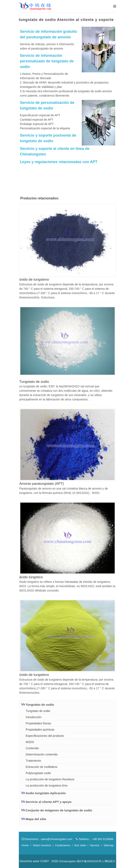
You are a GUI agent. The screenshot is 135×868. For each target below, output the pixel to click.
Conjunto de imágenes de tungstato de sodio (59, 810)
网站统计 (110, 861)
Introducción (34, 717)
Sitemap (108, 845)
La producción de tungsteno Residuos (50, 779)
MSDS (30, 742)
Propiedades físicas (38, 723)
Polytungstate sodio (38, 773)
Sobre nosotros (42, 845)
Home (25, 845)
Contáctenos (63, 845)
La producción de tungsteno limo (47, 786)
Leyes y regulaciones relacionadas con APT (59, 162)
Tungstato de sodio (34, 382)
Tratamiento (33, 761)
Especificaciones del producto (45, 736)
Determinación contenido (42, 754)
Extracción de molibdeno (42, 767)
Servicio (95, 845)
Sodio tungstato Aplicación (43, 793)
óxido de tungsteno (34, 279)
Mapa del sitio (36, 819)
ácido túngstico (31, 577)
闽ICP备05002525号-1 (90, 861)
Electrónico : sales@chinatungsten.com (47, 839)
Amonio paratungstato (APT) (42, 484)
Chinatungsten (67, 861)
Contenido (32, 748)
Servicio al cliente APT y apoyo (46, 802)
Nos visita (80, 845)
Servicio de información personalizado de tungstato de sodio (47, 61)
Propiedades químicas (40, 730)
